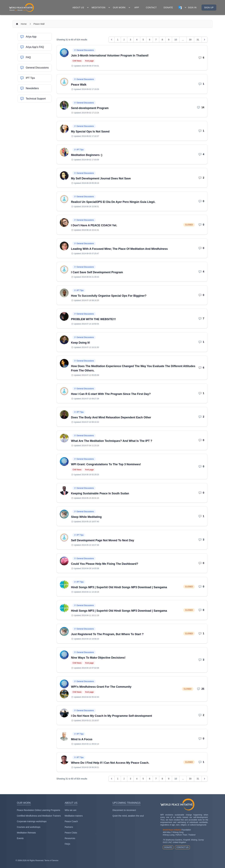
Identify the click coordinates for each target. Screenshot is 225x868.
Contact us (182, 847)
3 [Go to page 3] (130, 40)
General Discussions (84, 50)
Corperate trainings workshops (32, 821)
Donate (168, 847)
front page (89, 61)
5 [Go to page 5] (143, 40)
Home (24, 24)
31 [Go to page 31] (198, 40)
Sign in (192, 8)
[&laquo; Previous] (112, 40)
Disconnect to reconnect (124, 810)
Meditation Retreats (26, 833)
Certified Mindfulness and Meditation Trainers (39, 816)
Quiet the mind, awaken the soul (128, 816)
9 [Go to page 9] (169, 40)
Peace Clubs (71, 833)
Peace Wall (39, 24)
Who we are (71, 810)
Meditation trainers (74, 816)
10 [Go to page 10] (176, 40)
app (137, 8)
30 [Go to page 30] (190, 40)
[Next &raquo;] (205, 40)
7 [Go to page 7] (156, 40)
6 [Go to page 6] (150, 40)
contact (151, 8)
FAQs (67, 844)
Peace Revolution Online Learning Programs (39, 810)
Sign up (209, 8)
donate (168, 8)
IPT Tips (79, 150)
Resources (70, 838)
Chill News (77, 61)
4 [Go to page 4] (137, 40)
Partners (69, 827)
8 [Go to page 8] (162, 40)
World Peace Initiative (172, 830)
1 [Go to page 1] (118, 40)
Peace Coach (71, 821)
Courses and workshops (29, 827)
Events (20, 838)
